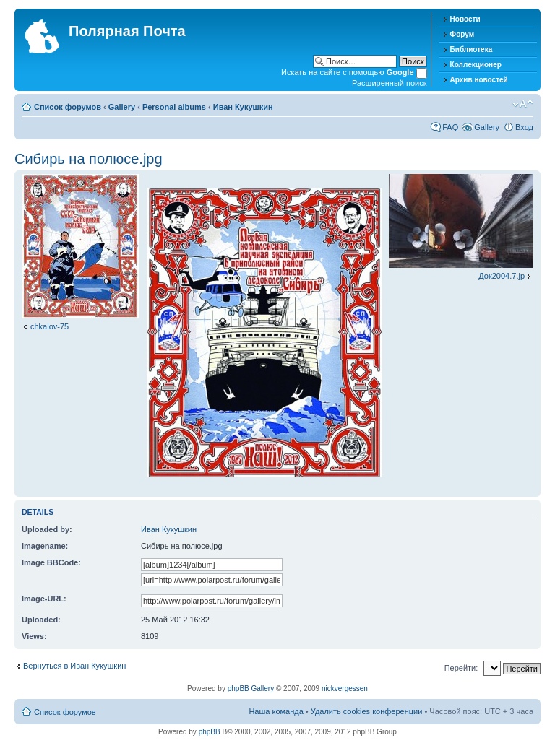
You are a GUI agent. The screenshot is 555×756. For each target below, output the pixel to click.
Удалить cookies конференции (367, 711)
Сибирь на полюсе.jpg (89, 159)
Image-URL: (44, 599)
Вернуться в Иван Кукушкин (74, 666)
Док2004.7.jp (502, 276)
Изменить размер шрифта (523, 104)
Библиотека (472, 49)
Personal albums (174, 107)
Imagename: (45, 546)
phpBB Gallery (251, 688)
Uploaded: (41, 620)
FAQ (450, 127)
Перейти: (461, 668)
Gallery (122, 107)
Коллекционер (476, 65)
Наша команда (276, 711)
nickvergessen (345, 688)
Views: (34, 636)
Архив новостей (479, 80)
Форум (462, 34)
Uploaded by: (47, 529)
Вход (524, 127)
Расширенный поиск (390, 83)
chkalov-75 (50, 326)
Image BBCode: (51, 562)
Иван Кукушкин (243, 107)
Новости (465, 19)
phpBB (210, 732)
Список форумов (68, 107)
